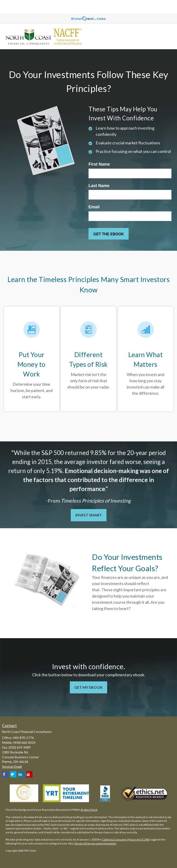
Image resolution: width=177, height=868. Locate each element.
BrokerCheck (89, 810)
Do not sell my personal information (95, 843)
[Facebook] (5, 774)
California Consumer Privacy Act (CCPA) (126, 839)
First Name (99, 164)
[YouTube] (29, 774)
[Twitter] (13, 774)
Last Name (99, 186)
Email (94, 207)
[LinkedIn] (21, 774)
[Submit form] (109, 234)
